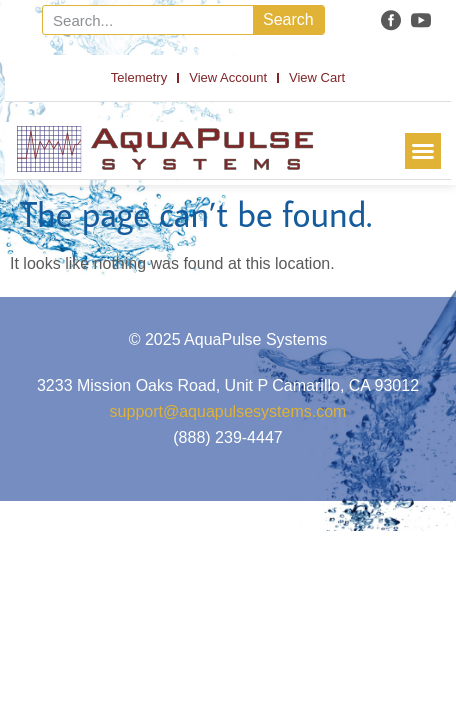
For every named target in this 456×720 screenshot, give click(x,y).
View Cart (317, 77)
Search (288, 19)
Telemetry (139, 77)
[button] (423, 151)
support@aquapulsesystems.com (228, 411)
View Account (228, 77)
